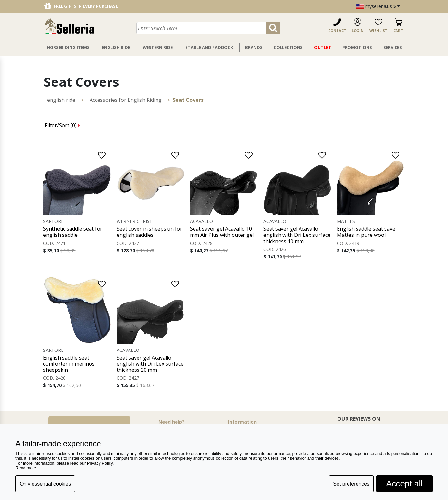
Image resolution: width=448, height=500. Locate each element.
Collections (288, 47)
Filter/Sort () (62, 125)
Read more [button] (26, 468)
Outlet (323, 47)
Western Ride (158, 47)
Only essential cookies (45, 484)
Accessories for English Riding (126, 100)
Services (393, 47)
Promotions (357, 47)
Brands (254, 47)
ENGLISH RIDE (61, 100)
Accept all (404, 484)
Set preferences (351, 484)
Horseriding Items (68, 47)
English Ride (116, 47)
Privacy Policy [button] (100, 463)
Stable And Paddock (209, 47)
